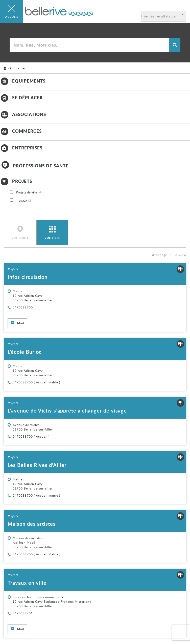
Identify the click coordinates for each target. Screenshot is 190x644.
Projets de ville (29, 192)
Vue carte (20, 238)
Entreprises (21, 148)
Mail (21, 323)
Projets (16, 181)
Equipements (23, 81)
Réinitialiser (17, 68)
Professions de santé (34, 166)
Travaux (24, 201)
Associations (23, 114)
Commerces (21, 131)
